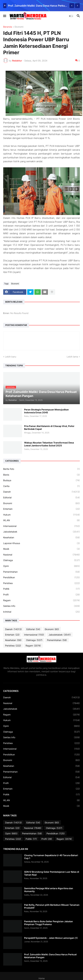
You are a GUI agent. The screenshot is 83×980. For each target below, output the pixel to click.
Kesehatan (41, 537)
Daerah (41, 492)
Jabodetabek (41, 532)
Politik (41, 589)
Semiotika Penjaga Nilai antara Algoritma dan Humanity (49, 890)
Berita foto (41, 469)
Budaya (41, 480)
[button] (4, 16)
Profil (41, 595)
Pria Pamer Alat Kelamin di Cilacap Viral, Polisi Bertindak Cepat (49, 428)
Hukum (41, 515)
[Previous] (72, 6)
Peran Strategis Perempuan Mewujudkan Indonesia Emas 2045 (46, 411)
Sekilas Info (41, 606)
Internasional (41, 526)
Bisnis (41, 475)
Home (42, 978)
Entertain (41, 509)
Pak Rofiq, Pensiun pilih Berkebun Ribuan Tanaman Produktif (52, 906)
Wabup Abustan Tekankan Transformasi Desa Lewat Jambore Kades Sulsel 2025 (49, 444)
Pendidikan (41, 577)
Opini (41, 566)
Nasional (41, 555)
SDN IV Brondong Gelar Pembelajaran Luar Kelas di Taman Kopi (52, 873)
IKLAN (41, 520)
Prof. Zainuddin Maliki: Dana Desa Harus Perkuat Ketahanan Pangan (38, 6)
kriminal (41, 612)
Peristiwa (41, 583)
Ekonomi (19, 27)
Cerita (41, 486)
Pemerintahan (41, 572)
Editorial (41, 498)
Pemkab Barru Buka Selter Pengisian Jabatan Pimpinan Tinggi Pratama (49, 923)
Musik (41, 549)
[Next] (77, 6)
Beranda (8, 27)
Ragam (41, 600)
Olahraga (41, 560)
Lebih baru (11, 357)
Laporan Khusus (41, 543)
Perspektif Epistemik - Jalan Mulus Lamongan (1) (51, 938)
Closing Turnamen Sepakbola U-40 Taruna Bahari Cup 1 (51, 857)
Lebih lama (72, 357)
